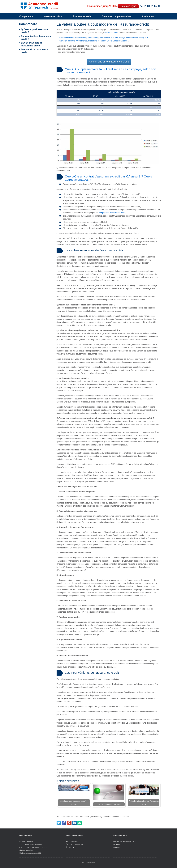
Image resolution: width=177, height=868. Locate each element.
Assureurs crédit (53, 16)
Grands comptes (26, 850)
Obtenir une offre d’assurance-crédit (109, 62)
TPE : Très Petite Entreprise (30, 844)
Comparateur (26, 16)
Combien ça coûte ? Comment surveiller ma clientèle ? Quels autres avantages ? (94, 41)
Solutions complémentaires (116, 16)
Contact (117, 847)
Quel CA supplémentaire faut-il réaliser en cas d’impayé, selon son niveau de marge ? (110, 71)
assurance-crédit (111, 33)
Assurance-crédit (82, 16)
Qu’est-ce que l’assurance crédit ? (35, 31)
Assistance (148, 16)
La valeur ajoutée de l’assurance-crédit (32, 44)
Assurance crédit (26, 841)
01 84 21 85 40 (152, 6)
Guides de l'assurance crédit (125, 841)
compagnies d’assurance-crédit (112, 213)
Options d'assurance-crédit (30, 853)
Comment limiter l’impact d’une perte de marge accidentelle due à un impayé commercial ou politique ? (104, 38)
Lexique (117, 844)
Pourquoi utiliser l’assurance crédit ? (36, 38)
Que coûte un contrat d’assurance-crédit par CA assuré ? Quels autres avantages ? (108, 178)
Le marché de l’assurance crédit (35, 51)
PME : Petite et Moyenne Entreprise (34, 847)
